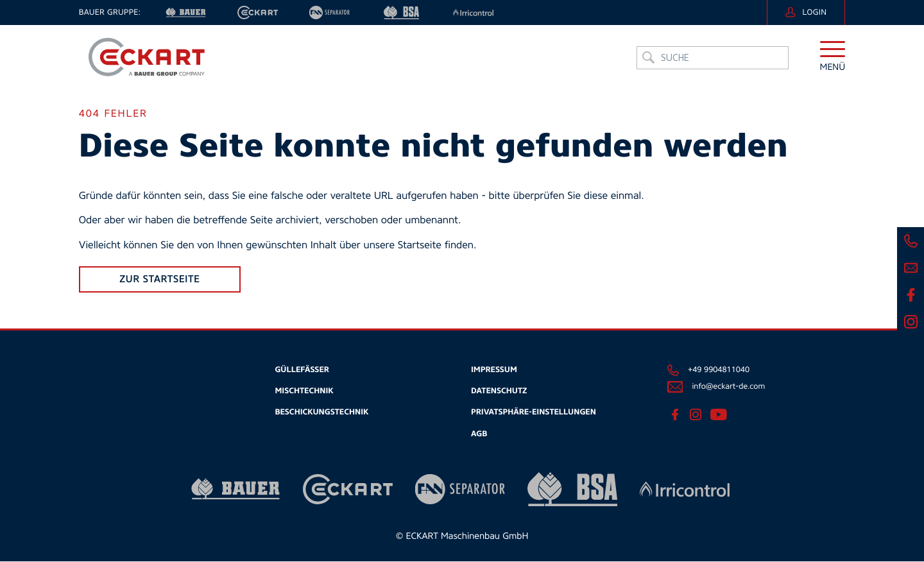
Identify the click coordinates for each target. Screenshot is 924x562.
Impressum (494, 370)
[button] (833, 61)
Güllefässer (302, 370)
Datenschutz (499, 391)
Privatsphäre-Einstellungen (534, 413)
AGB (479, 434)
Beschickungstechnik (321, 413)
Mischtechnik (304, 391)
